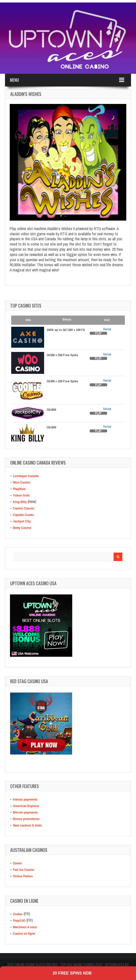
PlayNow (19, 489)
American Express (26, 806)
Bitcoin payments (25, 813)
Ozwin (17, 863)
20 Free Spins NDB (72, 973)
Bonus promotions (26, 819)
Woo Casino (22, 483)
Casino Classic (24, 508)
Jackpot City (22, 521)
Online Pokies (23, 876)
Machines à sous (25, 927)
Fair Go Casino (24, 870)
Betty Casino (22, 528)
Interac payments (25, 800)
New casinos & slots (27, 825)
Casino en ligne (24, 934)
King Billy (20, 502)
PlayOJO (19, 921)
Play (98, 333)
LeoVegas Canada (26, 476)
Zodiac (18, 914)
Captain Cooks (23, 515)
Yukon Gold (21, 495)
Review (107, 329)
